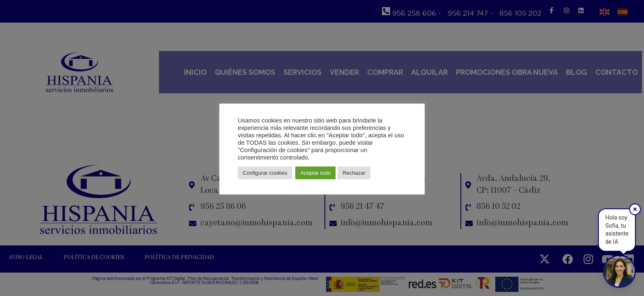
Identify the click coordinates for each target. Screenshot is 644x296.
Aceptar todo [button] (315, 173)
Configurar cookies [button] (265, 173)
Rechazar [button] (354, 173)
